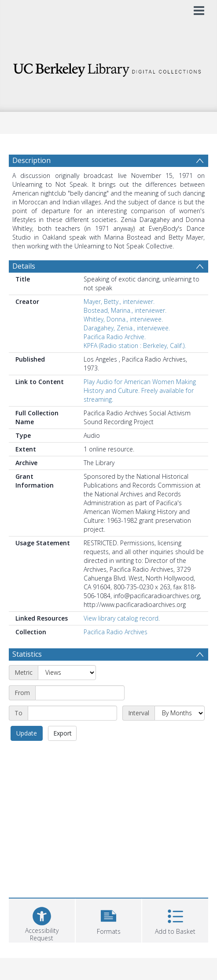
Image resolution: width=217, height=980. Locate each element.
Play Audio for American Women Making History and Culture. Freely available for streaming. (140, 390)
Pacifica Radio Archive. (115, 337)
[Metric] (67, 673)
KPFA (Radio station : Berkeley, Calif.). (135, 346)
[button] (109, 919)
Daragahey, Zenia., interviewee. (127, 328)
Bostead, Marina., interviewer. (125, 310)
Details (24, 266)
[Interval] (180, 713)
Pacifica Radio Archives (116, 632)
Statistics (27, 654)
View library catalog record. (122, 618)
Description (31, 160)
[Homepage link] (109, 68)
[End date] (72, 713)
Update (27, 733)
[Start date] (80, 693)
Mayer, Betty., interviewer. (119, 301)
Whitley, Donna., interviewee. (123, 319)
